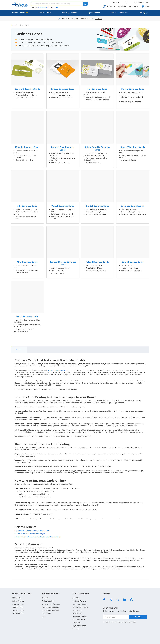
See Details (99, 19)
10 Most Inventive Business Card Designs (30, 534)
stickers (40, 7)
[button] (85, 4)
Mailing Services (18, 601)
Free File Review (18, 610)
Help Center (47, 613)
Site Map (76, 629)
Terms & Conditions (80, 604)
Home (13, 25)
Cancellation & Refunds (51, 610)
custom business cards (56, 370)
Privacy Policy (77, 613)
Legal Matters (77, 610)
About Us (76, 598)
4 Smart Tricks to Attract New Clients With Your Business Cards (38, 537)
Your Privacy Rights (80, 616)
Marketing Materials (69, 13)
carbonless (47, 7)
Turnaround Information (51, 604)
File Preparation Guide (50, 607)
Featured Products (20, 14)
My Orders (122, 6)
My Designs (134, 6)
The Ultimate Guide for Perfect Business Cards (32, 531)
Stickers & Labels (44, 13)
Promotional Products (119, 13)
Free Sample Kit (18, 613)
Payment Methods (79, 626)
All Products (16, 598)
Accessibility (77, 623)
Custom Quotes (18, 607)
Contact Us (46, 598)
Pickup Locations (48, 601)
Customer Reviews (79, 601)
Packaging (144, 13)
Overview (19, 350)
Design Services (18, 604)
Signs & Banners (94, 13)
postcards (55, 7)
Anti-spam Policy (79, 619)
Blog (44, 616)
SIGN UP (138, 617)
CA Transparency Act (80, 607)
